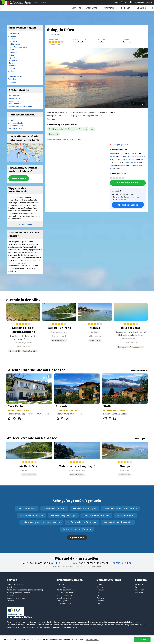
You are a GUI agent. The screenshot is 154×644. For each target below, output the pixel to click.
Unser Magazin (63, 587)
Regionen (126, 8)
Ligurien (12, 57)
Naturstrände (14, 96)
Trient (143, 159)
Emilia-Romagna (15, 44)
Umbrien (100, 598)
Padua (112, 165)
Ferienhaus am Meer (27, 509)
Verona (135, 153)
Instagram (140, 590)
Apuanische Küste (16, 123)
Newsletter (11, 587)
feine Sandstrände (16, 104)
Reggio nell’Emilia (132, 162)
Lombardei (13, 60)
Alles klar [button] (142, 640)
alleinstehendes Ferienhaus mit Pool (120, 509)
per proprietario (138, 2)
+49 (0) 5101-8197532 (65, 563)
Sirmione (123, 153)
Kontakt (116, 2)
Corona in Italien (64, 603)
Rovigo (136, 165)
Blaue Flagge (14, 101)
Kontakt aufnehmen (65, 590)
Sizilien (11, 71)
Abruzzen (12, 36)
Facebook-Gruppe (128, 205)
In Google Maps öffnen (120, 145)
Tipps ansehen (24, 224)
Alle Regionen (14, 33)
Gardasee (51, 34)
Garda (112, 153)
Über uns (124, 2)
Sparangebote (63, 601)
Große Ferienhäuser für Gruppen (82, 522)
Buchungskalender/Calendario (19, 593)
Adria (11, 120)
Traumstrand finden (65, 593)
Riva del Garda (140, 156)
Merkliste (149, 2)
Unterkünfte (91, 8)
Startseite (76, 8)
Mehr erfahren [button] (92, 640)
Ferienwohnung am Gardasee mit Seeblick (41, 522)
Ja (76, 140)
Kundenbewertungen (65, 595)
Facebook (139, 584)
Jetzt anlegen (19, 178)
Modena (113, 168)
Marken (11, 63)
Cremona (131, 159)
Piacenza (124, 165)
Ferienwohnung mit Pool (54, 509)
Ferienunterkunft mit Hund (32, 515)
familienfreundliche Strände (20, 106)
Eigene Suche (77, 537)
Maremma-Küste (15, 128)
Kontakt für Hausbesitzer (17, 590)
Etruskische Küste (16, 126)
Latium (11, 55)
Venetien (12, 79)
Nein (79, 140)
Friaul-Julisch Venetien (18, 47)
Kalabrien (12, 49)
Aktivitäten (109, 8)
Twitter (138, 587)
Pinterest (139, 593)
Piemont (12, 66)
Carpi (118, 162)
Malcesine (113, 156)
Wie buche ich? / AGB (15, 584)
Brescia (126, 156)
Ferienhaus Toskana (126, 515)
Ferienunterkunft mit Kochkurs (77, 529)
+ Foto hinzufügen (138, 104)
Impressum (11, 595)
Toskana (12, 74)
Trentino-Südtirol (16, 76)
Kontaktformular (119, 563)
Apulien (12, 39)
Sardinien (12, 68)
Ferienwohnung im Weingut (63, 515)
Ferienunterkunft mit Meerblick (118, 522)
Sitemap (10, 601)
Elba (98, 603)
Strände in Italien (145, 8)
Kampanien (13, 52)
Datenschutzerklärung (16, 598)
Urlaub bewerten (64, 598)
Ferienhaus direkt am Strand (96, 515)
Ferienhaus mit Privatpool (85, 509)
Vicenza (119, 159)
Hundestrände (14, 98)
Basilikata (13, 41)
